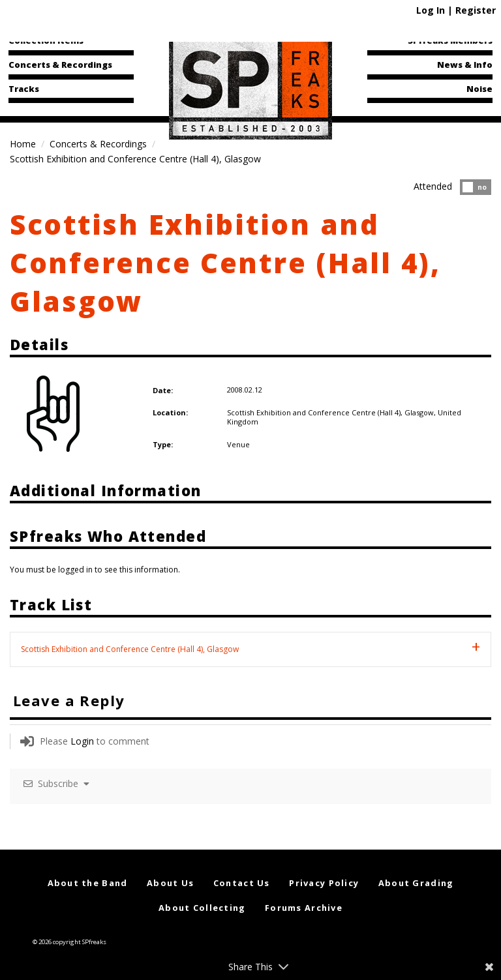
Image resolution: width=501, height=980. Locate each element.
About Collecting (202, 908)
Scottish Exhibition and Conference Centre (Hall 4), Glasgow (225, 262)
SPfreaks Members (450, 40)
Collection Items (46, 40)
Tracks (24, 89)
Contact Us (242, 883)
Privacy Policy (324, 883)
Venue (238, 444)
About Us (170, 883)
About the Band (88, 883)
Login (82, 741)
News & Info (465, 65)
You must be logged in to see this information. (95, 570)
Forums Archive (304, 908)
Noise (479, 89)
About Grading (416, 883)
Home (23, 144)
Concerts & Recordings (60, 65)
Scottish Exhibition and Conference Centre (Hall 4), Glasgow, (332, 412)
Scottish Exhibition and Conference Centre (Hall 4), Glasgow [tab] (130, 649)
